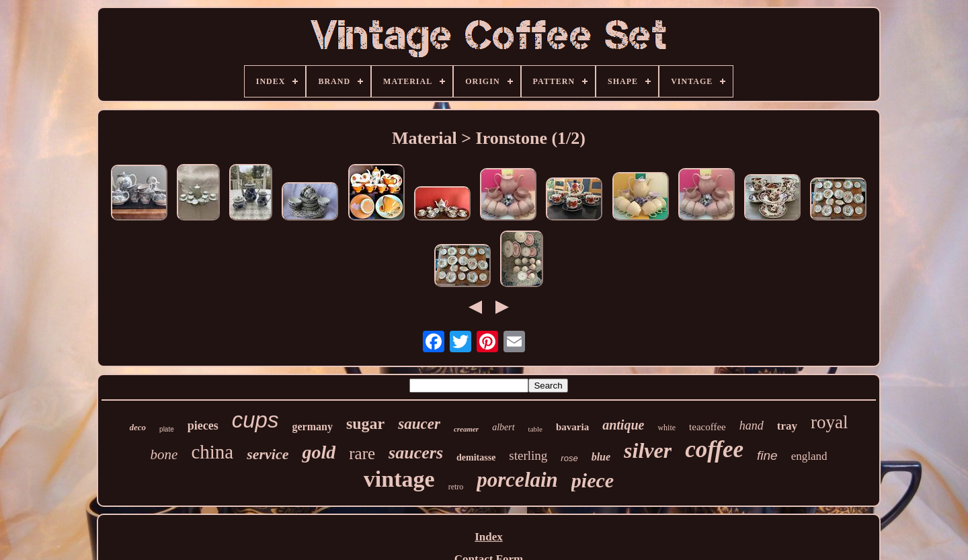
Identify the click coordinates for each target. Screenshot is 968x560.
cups (255, 420)
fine (767, 455)
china (212, 452)
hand (752, 426)
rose (569, 458)
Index (489, 537)
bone (164, 454)
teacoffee (708, 427)
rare (362, 453)
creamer (466, 429)
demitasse (476, 457)
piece (593, 480)
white (667, 428)
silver (648, 450)
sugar (365, 424)
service (268, 454)
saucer (419, 424)
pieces (203, 426)
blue (601, 457)
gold (319, 452)
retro (456, 487)
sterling (528, 455)
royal (829, 422)
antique (623, 425)
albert (503, 427)
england (809, 456)
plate (167, 429)
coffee (714, 449)
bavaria (572, 427)
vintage (399, 479)
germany (312, 427)
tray (787, 426)
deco (138, 427)
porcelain (517, 480)
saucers (416, 453)
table (535, 429)
